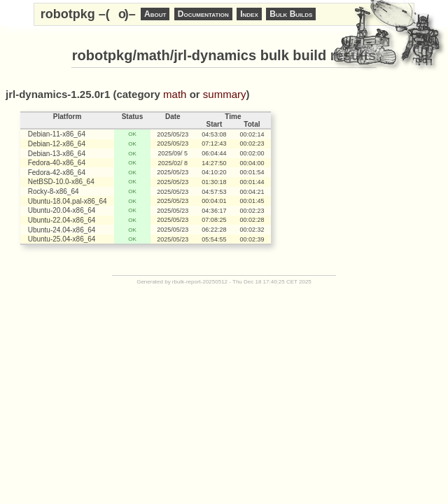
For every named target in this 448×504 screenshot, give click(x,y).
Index (249, 14)
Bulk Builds (291, 14)
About (155, 14)
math (175, 94)
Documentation (203, 14)
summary (225, 94)
